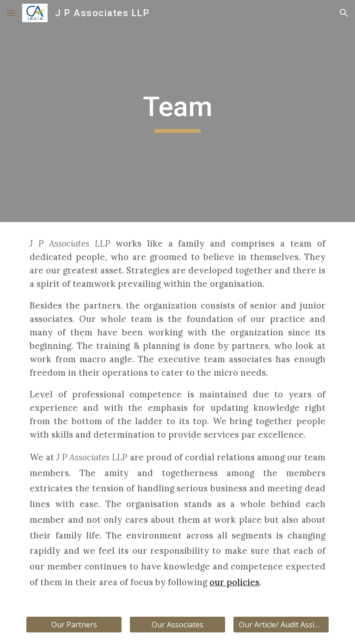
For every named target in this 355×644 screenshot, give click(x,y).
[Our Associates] (177, 625)
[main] (177, 111)
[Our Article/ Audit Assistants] (281, 625)
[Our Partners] (74, 625)
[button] (11, 13)
